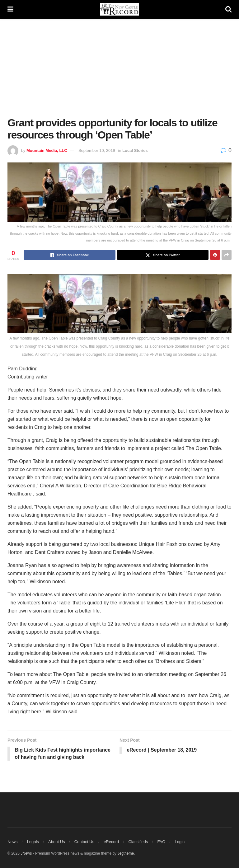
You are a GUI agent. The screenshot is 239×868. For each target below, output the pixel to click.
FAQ (161, 842)
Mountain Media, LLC (47, 150)
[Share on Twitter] (163, 255)
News (13, 842)
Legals (33, 842)
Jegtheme (126, 854)
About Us (56, 842)
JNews (26, 854)
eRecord (111, 842)
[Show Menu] (10, 9)
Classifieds (138, 842)
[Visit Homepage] (119, 9)
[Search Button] (228, 9)
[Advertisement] (123, 72)
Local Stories (135, 150)
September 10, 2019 (97, 150)
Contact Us (84, 842)
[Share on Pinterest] (215, 255)
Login (180, 842)
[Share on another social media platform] (227, 255)
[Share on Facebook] (70, 255)
